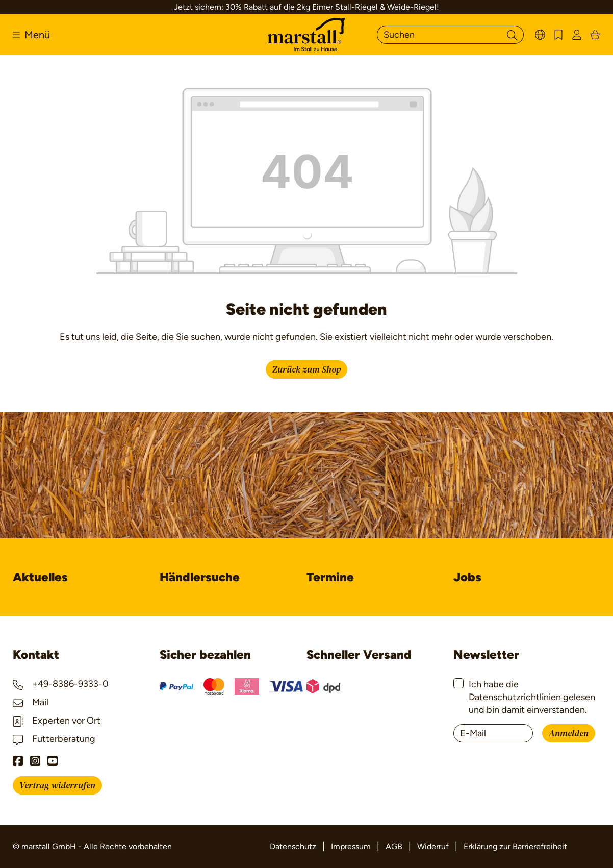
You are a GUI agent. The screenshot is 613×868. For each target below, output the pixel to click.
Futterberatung (54, 739)
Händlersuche (200, 577)
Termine (330, 577)
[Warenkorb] (595, 34)
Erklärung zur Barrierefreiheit (515, 846)
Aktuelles (40, 577)
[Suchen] (439, 35)
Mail (31, 702)
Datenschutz (293, 846)
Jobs (467, 577)
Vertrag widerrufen (57, 786)
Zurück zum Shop (306, 370)
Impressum (351, 846)
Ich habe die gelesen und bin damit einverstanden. (532, 697)
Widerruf (433, 846)
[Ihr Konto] (577, 34)
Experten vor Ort (57, 721)
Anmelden (569, 734)
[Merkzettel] (558, 34)
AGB (394, 846)
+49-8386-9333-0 (61, 684)
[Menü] (31, 35)
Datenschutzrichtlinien (515, 697)
